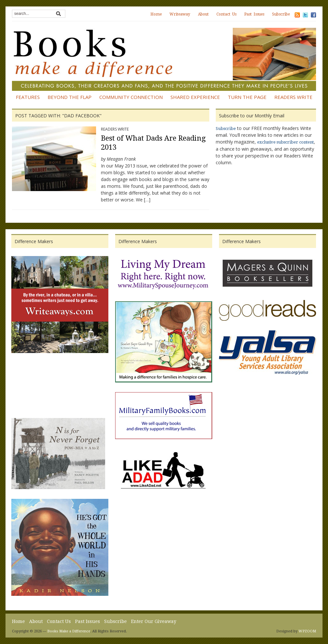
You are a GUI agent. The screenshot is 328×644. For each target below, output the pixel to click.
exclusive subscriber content (285, 142)
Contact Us (226, 14)
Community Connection (131, 97)
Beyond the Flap (70, 97)
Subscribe (281, 14)
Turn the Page (247, 97)
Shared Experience (195, 97)
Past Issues (254, 14)
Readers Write (293, 97)
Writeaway (180, 14)
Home (156, 14)
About (203, 14)
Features (28, 97)
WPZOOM (307, 631)
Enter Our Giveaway (154, 621)
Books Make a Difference (69, 631)
